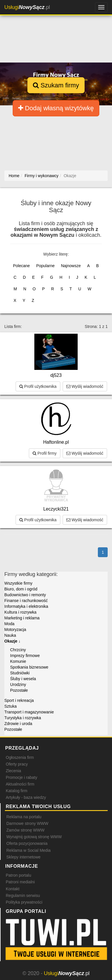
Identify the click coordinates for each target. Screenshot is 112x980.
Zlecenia (13, 771)
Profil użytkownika (38, 386)
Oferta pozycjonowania (27, 843)
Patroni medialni (20, 882)
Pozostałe (19, 690)
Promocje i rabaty (22, 777)
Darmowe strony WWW (27, 823)
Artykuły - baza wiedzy (26, 797)
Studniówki (20, 673)
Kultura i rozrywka (20, 612)
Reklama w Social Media (28, 850)
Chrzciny (18, 650)
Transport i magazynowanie (29, 712)
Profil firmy (45, 453)
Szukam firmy (56, 85)
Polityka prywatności (24, 902)
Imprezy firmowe (25, 656)
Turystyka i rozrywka (23, 718)
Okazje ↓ (12, 641)
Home (14, 176)
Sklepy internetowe (23, 857)
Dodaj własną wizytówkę (56, 108)
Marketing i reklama (22, 618)
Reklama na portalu (24, 817)
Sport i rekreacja (19, 700)
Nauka (10, 635)
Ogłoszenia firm (20, 757)
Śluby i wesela (23, 679)
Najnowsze (71, 266)
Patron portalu (18, 875)
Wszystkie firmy (18, 583)
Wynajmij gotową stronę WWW (34, 837)
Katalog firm (17, 791)
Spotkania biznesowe (29, 667)
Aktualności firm (20, 784)
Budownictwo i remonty (25, 595)
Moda (9, 624)
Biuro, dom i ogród (21, 589)
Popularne (45, 266)
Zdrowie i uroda (18, 724)
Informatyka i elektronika (26, 606)
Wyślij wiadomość (85, 386)
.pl (27, 7)
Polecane (21, 266)
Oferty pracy (17, 764)
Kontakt (13, 889)
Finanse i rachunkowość (26, 601)
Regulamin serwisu (23, 895)
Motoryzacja (15, 630)
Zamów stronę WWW (25, 830)
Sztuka (11, 706)
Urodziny (18, 684)
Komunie (18, 661)
